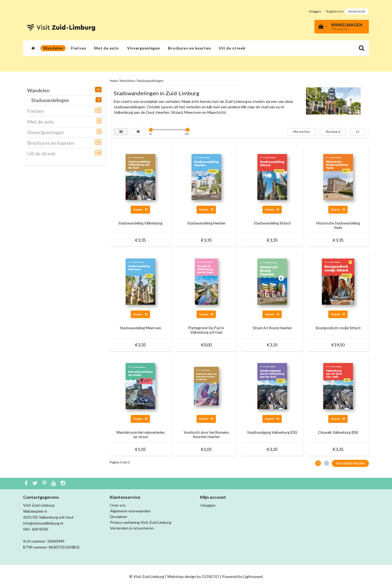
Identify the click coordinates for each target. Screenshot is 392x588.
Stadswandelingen (52, 100)
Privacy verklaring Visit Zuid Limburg (141, 522)
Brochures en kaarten (189, 48)
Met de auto (107, 48)
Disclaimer (119, 517)
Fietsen (79, 48)
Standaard (333, 132)
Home (114, 81)
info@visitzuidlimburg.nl (43, 523)
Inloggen (315, 11)
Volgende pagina (350, 463)
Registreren (335, 11)
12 (357, 132)
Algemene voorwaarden (130, 511)
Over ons (118, 505)
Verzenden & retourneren (132, 528)
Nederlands (357, 11)
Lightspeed (253, 576)
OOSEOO (210, 576)
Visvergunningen (144, 48)
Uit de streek (232, 48)
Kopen (140, 209)
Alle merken (301, 132)
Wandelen (53, 48)
